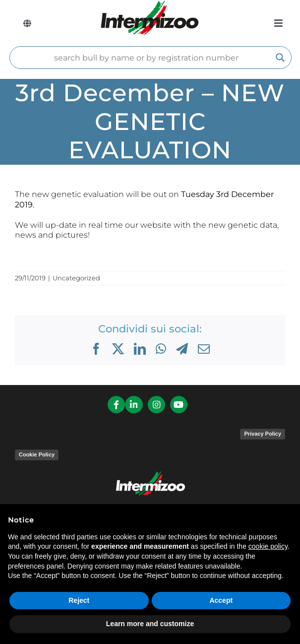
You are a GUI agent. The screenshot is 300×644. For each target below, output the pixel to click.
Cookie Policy (37, 454)
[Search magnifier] (280, 58)
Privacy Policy (263, 434)
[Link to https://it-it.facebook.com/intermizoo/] (116, 405)
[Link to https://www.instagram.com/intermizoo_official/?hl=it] (156, 405)
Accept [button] (221, 600)
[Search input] (146, 58)
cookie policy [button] (268, 546)
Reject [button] (79, 600)
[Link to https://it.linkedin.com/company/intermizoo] (134, 405)
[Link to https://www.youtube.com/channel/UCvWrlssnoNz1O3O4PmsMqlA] (179, 405)
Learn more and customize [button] (150, 624)
